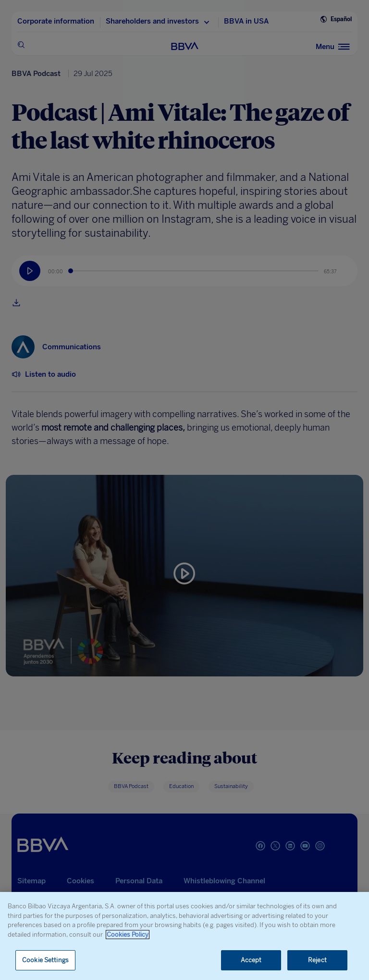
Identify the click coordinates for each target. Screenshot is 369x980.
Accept (251, 960)
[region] (184, 936)
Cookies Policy (128, 935)
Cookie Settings (45, 960)
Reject (317, 960)
